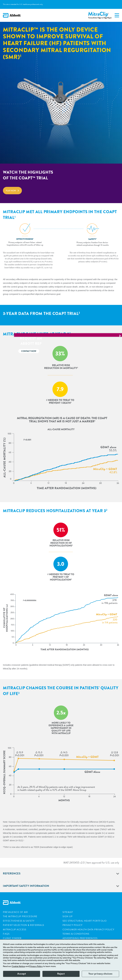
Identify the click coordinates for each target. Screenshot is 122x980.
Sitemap (68, 912)
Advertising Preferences (80, 938)
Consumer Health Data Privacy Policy (88, 930)
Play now (11, 191)
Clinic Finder (12, 938)
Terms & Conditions (76, 934)
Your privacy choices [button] (100, 974)
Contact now (107, 351)
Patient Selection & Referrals (24, 925)
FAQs (6, 934)
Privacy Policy (73, 925)
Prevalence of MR (15, 912)
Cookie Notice (18, 966)
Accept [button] (22, 974)
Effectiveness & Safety (19, 921)
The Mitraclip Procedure (20, 916)
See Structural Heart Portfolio (85, 921)
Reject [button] (61, 974)
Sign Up (68, 916)
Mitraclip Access (15, 930)
